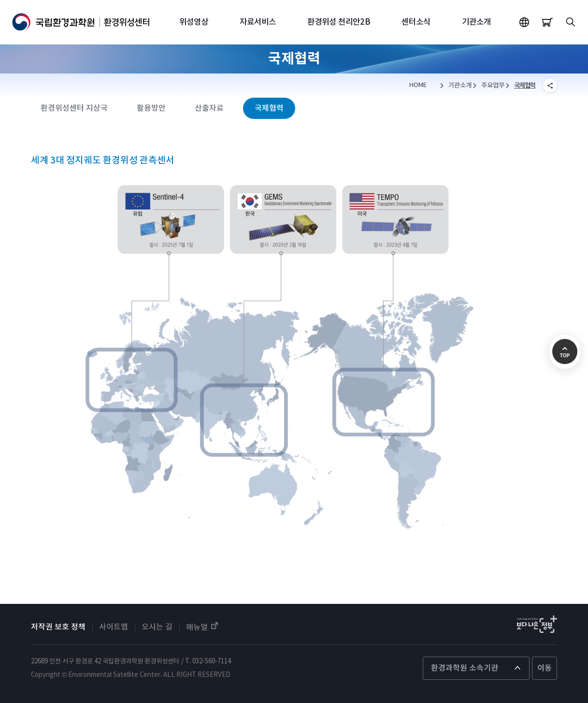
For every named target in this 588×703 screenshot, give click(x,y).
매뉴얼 (203, 627)
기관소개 (476, 22)
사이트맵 (114, 627)
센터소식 (416, 22)
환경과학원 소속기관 (465, 668)
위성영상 (194, 22)
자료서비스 (258, 22)
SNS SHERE (550, 86)
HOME (418, 85)
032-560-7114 (212, 661)
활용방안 (151, 108)
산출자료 (209, 108)
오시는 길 (157, 627)
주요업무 (493, 86)
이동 (545, 668)
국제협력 (525, 86)
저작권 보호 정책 (58, 627)
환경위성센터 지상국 (74, 108)
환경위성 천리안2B (339, 22)
